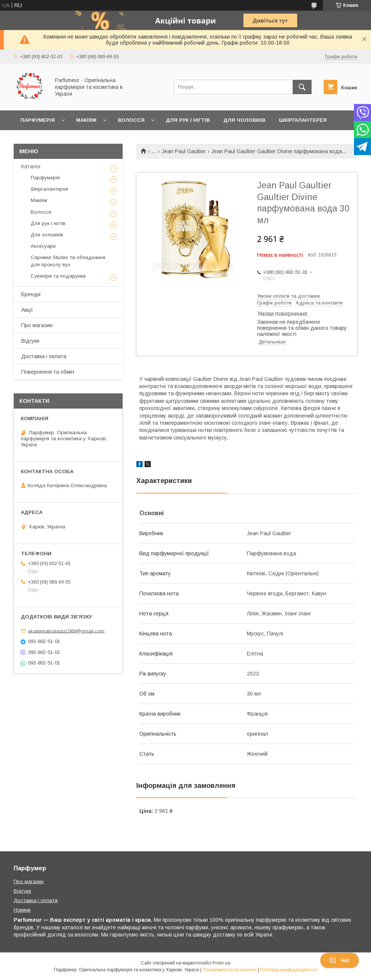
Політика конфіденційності (289, 970)
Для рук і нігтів (188, 120)
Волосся (131, 120)
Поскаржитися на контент (230, 970)
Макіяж (86, 120)
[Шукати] (302, 87)
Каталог (31, 166)
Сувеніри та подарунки (58, 276)
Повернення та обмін (48, 372)
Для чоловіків (244, 120)
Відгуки (30, 341)
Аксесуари (43, 246)
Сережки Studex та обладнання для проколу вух (68, 261)
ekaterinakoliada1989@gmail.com (66, 631)
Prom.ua (221, 963)
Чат (340, 960)
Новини (22, 910)
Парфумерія (38, 120)
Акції (27, 310)
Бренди (31, 294)
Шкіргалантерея (303, 120)
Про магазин (37, 325)
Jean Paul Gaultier (184, 151)
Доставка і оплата (44, 356)
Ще (25, 140)
